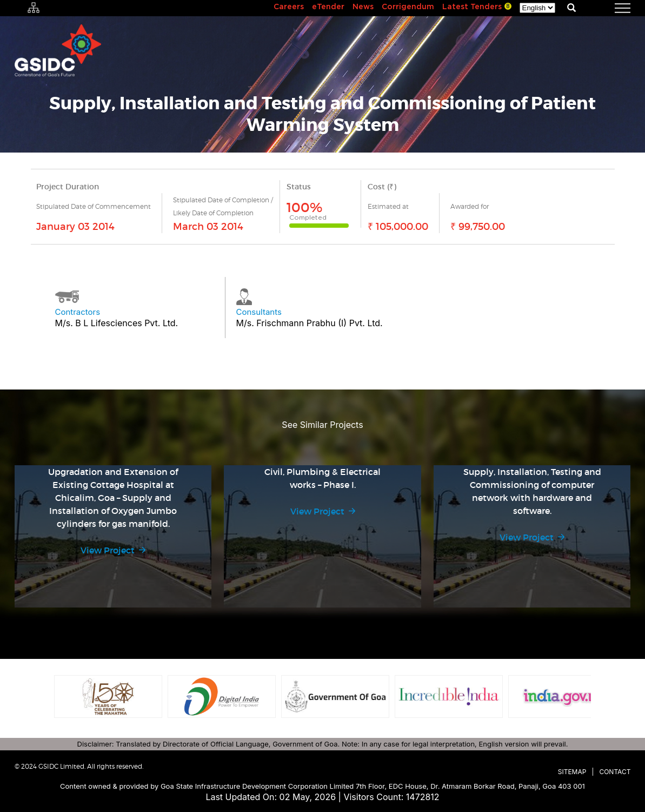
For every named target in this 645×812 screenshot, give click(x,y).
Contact (615, 772)
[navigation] (609, 8)
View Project (108, 550)
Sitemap (572, 772)
